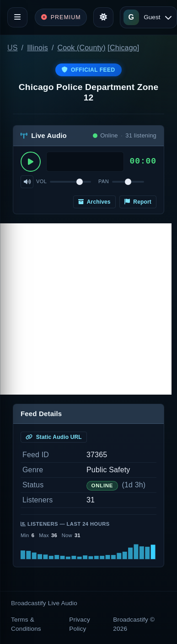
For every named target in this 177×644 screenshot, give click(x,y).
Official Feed (88, 70)
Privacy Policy (80, 624)
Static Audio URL (54, 437)
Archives (94, 202)
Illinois (38, 48)
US (13, 48)
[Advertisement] (86, 309)
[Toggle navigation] (17, 17)
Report (138, 202)
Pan (104, 181)
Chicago (123, 48)
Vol (41, 181)
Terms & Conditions (26, 624)
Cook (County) (82, 48)
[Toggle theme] (103, 17)
